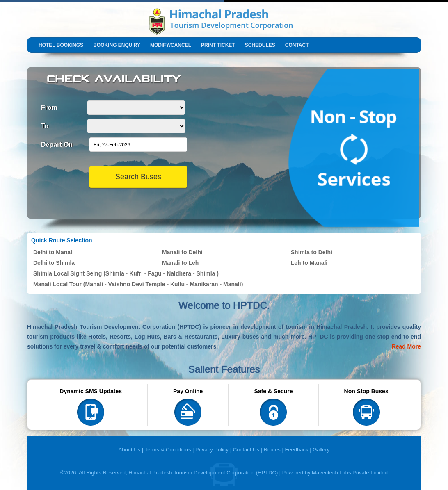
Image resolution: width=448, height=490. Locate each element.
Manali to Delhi (182, 252)
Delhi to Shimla (54, 263)
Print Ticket (218, 45)
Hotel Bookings (61, 45)
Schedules (260, 45)
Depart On (57, 145)
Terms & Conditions (168, 450)
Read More (406, 346)
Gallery (321, 450)
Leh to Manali (309, 263)
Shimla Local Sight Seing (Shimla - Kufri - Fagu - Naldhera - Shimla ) (126, 273)
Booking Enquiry (117, 45)
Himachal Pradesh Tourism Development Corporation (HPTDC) (203, 473)
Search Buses (138, 177)
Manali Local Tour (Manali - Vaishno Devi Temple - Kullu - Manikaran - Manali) (138, 284)
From (49, 108)
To (45, 126)
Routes (272, 450)
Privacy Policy (212, 450)
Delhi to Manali (54, 252)
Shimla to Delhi (312, 252)
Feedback (296, 450)
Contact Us (246, 450)
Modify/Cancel (171, 45)
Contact (297, 45)
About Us (129, 450)
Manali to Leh (180, 263)
